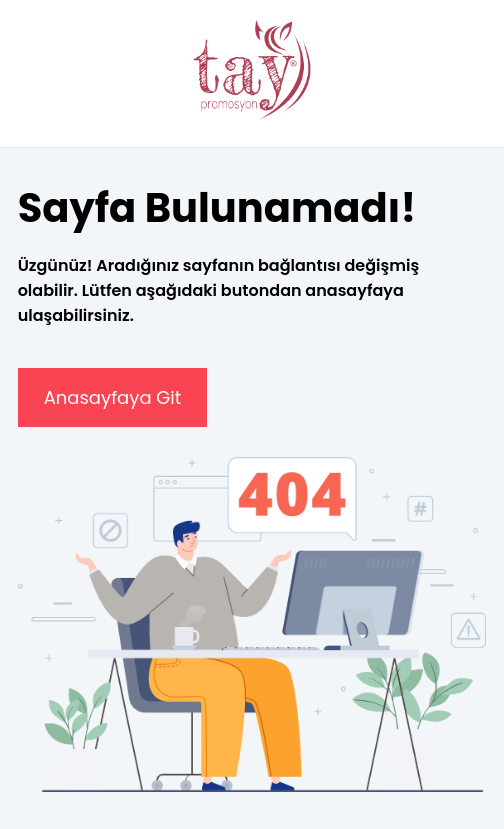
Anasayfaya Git (113, 397)
